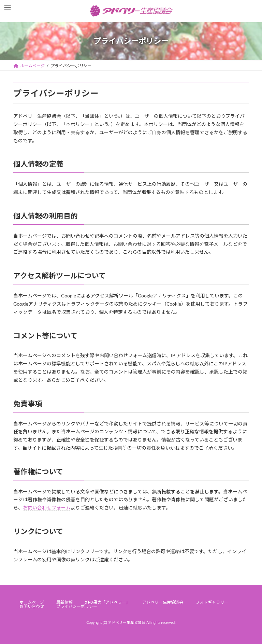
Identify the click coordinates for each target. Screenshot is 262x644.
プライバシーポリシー (77, 606)
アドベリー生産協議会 (163, 602)
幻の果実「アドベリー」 (107, 602)
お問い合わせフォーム (47, 508)
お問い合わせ (32, 606)
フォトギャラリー (212, 602)
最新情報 (64, 602)
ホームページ (32, 602)
